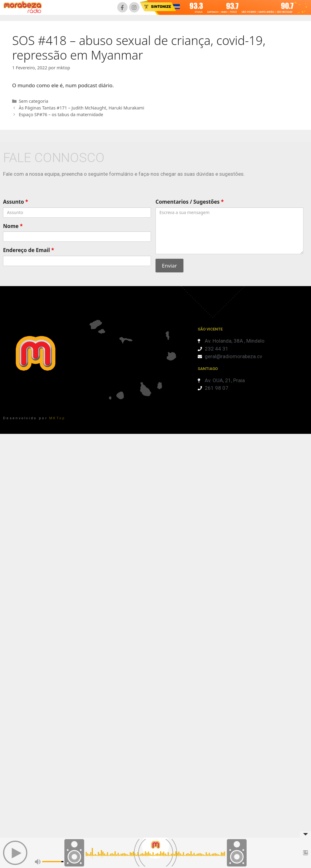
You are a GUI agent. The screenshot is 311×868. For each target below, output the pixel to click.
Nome (13, 226)
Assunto (16, 202)
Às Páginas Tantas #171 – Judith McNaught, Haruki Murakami (82, 108)
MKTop (57, 418)
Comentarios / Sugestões (190, 202)
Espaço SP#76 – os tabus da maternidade (61, 114)
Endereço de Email (29, 250)
